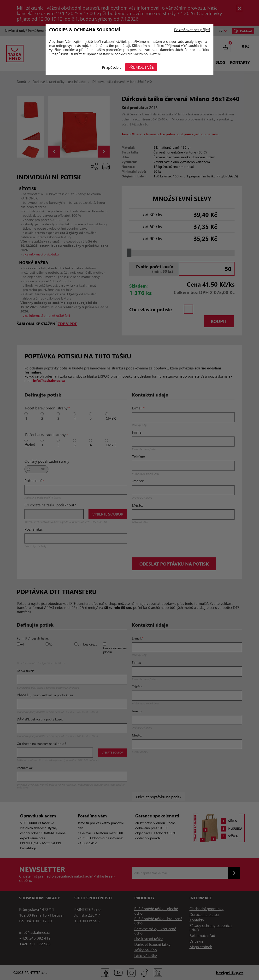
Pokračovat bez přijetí (192, 30)
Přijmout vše (141, 67)
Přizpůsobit (111, 67)
